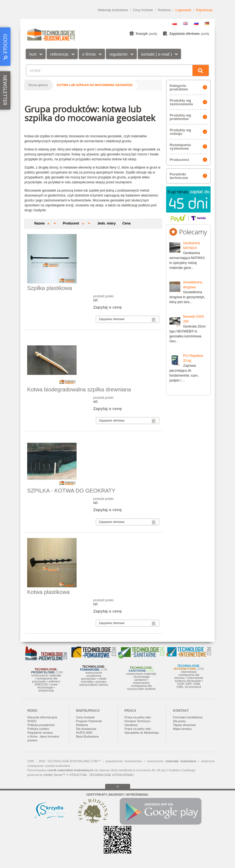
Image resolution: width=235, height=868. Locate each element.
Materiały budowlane (113, 10)
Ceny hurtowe (143, 10)
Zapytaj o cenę (107, 307)
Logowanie (183, 10)
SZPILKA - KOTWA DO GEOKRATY (71, 491)
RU (196, 23)
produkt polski (103, 296)
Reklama (164, 10)
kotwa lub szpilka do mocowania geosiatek (95, 85)
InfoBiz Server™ (55, 775)
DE (207, 23)
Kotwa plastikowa (48, 592)
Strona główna (38, 85)
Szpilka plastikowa (50, 288)
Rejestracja (204, 10)
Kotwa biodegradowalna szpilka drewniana (79, 389)
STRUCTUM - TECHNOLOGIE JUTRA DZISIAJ (101, 775)
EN (185, 23)
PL (175, 23)
